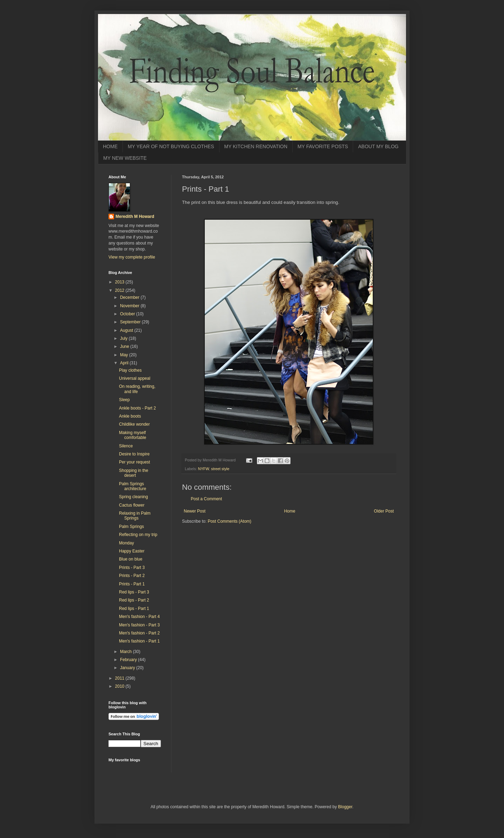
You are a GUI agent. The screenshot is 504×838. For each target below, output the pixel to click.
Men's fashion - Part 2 (139, 633)
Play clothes (130, 370)
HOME (110, 146)
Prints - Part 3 (132, 568)
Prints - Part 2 (132, 576)
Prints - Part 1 (132, 584)
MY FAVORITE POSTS (323, 146)
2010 (120, 686)
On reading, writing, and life (137, 389)
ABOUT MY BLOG (378, 146)
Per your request (135, 462)
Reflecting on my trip (138, 535)
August (127, 330)
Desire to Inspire (134, 454)
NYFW (204, 469)
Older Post (384, 511)
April (125, 363)
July (124, 338)
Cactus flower (132, 505)
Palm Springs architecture (133, 486)
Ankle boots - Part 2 (137, 408)
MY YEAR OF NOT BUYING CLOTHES (171, 146)
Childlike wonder (134, 424)
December (130, 297)
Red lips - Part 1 (134, 609)
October (128, 314)
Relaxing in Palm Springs (135, 516)
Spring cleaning (134, 497)
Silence (126, 446)
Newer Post (195, 511)
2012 (120, 290)
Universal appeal (135, 378)
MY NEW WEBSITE (125, 158)
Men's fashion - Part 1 (139, 641)
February (129, 660)
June (125, 346)
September (131, 322)
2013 (120, 282)
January (128, 668)
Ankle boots (130, 416)
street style (220, 469)
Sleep (124, 400)
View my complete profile (132, 257)
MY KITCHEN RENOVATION (256, 146)
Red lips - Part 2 (134, 600)
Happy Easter (132, 551)
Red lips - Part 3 (134, 592)
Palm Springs (131, 527)
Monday (127, 543)
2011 (120, 678)
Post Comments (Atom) (229, 521)
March (127, 652)
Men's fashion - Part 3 (139, 625)
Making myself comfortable (133, 435)
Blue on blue (131, 559)
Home (290, 511)
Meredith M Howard (135, 217)
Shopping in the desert (134, 473)
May (125, 355)
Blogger (345, 807)
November (130, 306)
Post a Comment (206, 499)
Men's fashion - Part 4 (139, 617)
